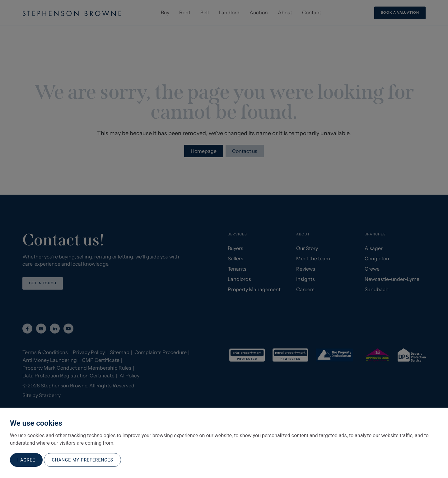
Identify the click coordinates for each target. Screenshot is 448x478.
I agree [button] (26, 460)
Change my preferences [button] (82, 460)
